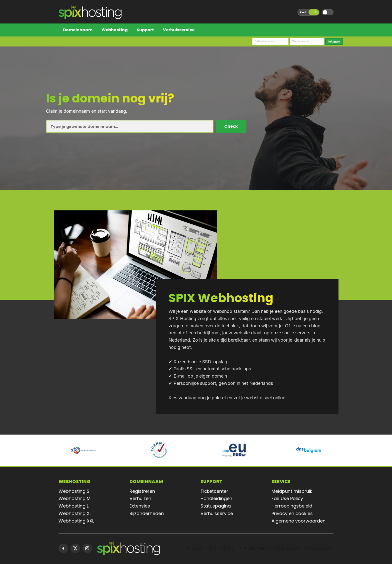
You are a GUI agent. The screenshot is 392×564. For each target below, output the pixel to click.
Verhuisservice (179, 30)
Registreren (142, 491)
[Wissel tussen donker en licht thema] (328, 12)
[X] (75, 548)
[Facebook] (63, 548)
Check (231, 126)
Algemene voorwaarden (298, 521)
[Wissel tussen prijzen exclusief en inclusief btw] (308, 12)
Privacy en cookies (292, 513)
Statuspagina (216, 506)
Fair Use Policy (287, 498)
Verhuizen (140, 498)
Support (145, 30)
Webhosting (115, 30)
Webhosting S (74, 491)
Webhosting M (74, 498)
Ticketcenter (214, 491)
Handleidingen (216, 498)
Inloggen (334, 41)
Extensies (140, 506)
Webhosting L (73, 506)
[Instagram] (87, 548)
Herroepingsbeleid (292, 506)
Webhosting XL (75, 513)
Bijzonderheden (147, 513)
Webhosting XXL (76, 521)
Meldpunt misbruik (292, 491)
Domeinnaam (78, 30)
